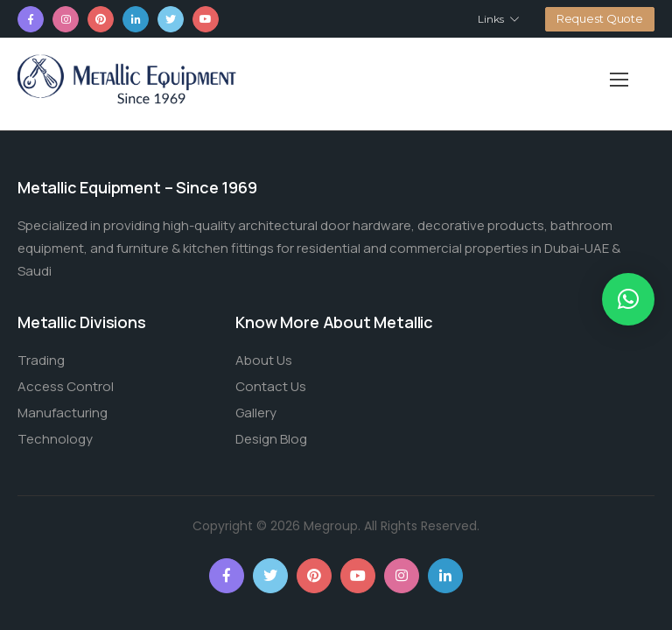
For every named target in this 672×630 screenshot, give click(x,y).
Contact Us (271, 386)
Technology (55, 439)
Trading (41, 360)
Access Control (66, 386)
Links (490, 19)
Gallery (256, 413)
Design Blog (271, 439)
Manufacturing (63, 413)
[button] (628, 299)
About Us (264, 360)
